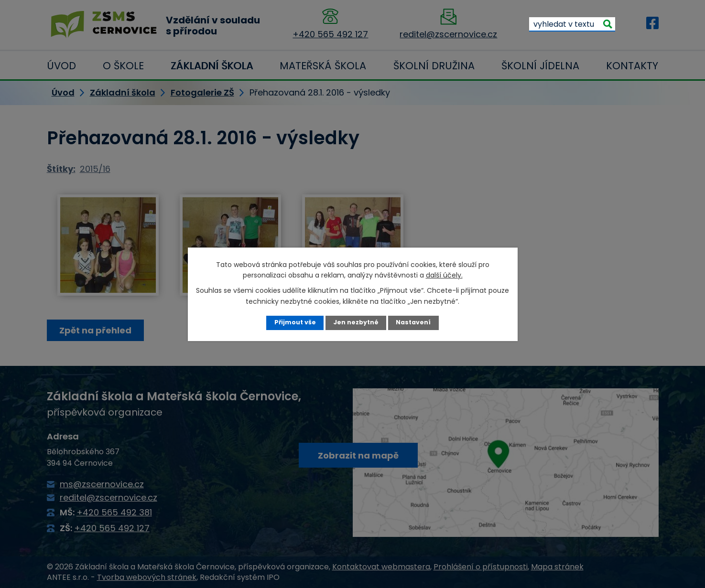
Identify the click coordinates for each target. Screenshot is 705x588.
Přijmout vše (295, 322)
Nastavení (413, 322)
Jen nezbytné (356, 322)
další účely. (444, 275)
